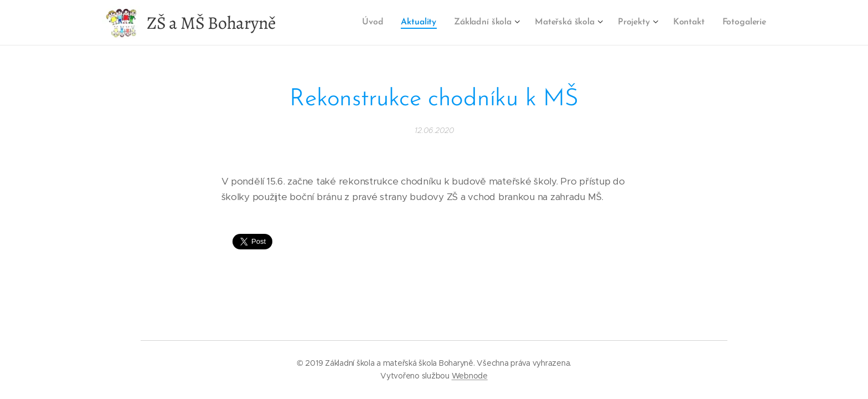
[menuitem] (378, 23)
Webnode (470, 376)
